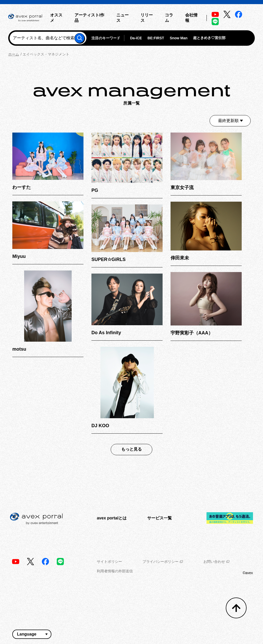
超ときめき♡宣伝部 (209, 38)
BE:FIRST (156, 38)
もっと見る (131, 449)
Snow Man (179, 38)
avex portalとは (112, 518)
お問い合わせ (216, 562)
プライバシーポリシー (163, 562)
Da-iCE (136, 38)
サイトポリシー (109, 562)
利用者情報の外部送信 (115, 571)
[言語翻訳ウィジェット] (32, 634)
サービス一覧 (159, 518)
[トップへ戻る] (236, 608)
